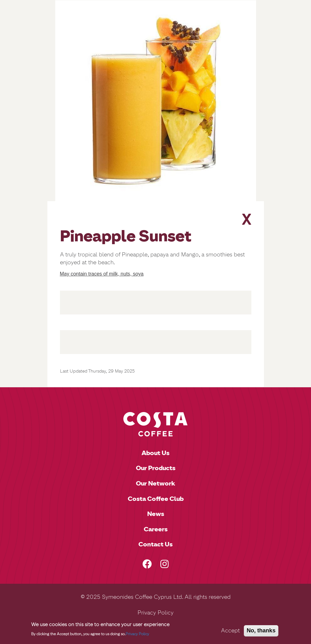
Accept (230, 632)
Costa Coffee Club (156, 499)
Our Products (156, 468)
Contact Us (155, 544)
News (156, 514)
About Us (155, 453)
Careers (156, 529)
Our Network (155, 483)
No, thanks (261, 632)
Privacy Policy (155, 613)
